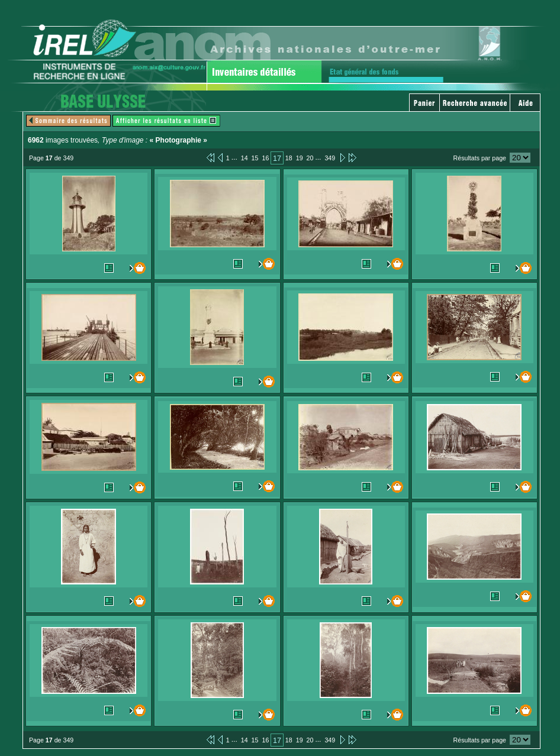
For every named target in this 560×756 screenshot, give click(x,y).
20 (310, 158)
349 (330, 158)
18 (289, 158)
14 (244, 158)
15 (255, 158)
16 (265, 158)
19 (300, 158)
